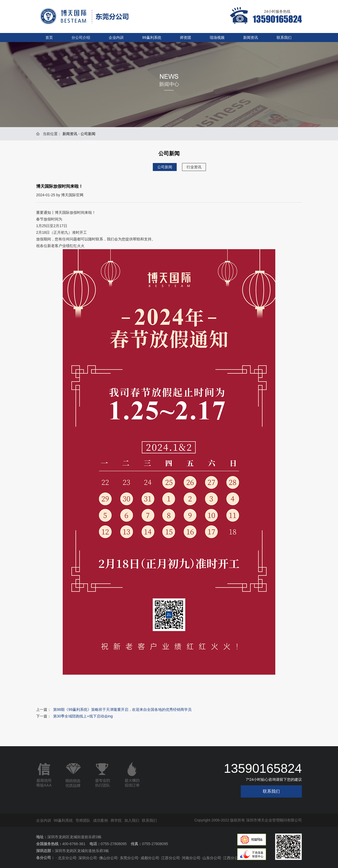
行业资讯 (194, 167)
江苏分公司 (171, 858)
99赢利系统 (152, 37)
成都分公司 (150, 858)
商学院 (116, 820)
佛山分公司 (108, 858)
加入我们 (132, 820)
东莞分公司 (129, 858)
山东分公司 (212, 858)
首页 (49, 37)
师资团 (185, 37)
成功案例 (100, 820)
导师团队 (83, 820)
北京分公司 (67, 858)
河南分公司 (191, 858)
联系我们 (284, 37)
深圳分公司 (88, 858)
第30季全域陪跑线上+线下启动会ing (83, 716)
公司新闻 (165, 167)
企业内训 (116, 37)
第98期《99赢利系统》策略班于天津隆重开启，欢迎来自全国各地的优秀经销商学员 (122, 710)
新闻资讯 (251, 37)
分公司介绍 (81, 37)
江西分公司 (233, 858)
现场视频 (217, 37)
